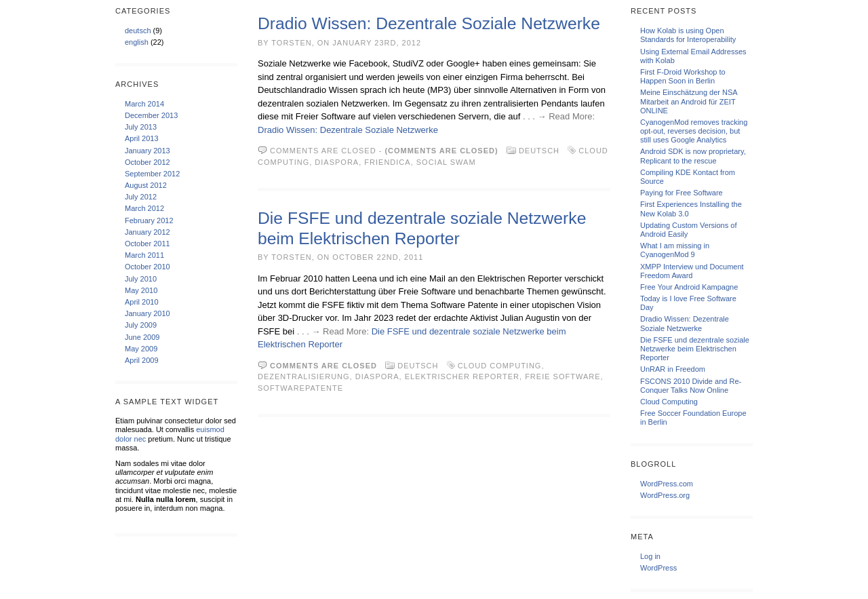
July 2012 (141, 197)
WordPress (658, 568)
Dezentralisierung (304, 376)
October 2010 (147, 267)
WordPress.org (665, 495)
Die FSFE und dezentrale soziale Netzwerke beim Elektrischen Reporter (695, 349)
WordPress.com (667, 484)
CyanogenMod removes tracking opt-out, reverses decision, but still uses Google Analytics (694, 131)
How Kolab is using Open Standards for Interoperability (688, 35)
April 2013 (142, 138)
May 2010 (141, 290)
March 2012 (144, 208)
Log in (650, 556)
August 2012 (146, 185)
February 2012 (149, 220)
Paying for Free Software (682, 193)
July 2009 (141, 325)
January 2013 (147, 151)
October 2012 (147, 162)
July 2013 (141, 127)
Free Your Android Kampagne (689, 287)
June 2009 (142, 337)
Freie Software (563, 376)
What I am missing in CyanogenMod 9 (675, 250)
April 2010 (142, 302)
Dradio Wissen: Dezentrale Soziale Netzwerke (429, 23)
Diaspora (337, 162)
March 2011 (144, 255)
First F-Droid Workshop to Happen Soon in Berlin (683, 76)
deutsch (138, 31)
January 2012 (147, 232)
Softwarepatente (300, 388)
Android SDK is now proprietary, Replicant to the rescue (693, 156)
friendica (387, 162)
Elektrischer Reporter (462, 376)
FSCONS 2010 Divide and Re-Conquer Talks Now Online (691, 386)
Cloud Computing (500, 366)
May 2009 (141, 349)
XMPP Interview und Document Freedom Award (692, 271)
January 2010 (147, 313)
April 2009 (142, 360)
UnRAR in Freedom (673, 369)
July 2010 (141, 279)
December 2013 (151, 115)
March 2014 (144, 104)
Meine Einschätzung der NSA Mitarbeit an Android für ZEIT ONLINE (689, 101)
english (137, 42)
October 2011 (147, 244)
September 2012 (152, 174)
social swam (446, 162)
